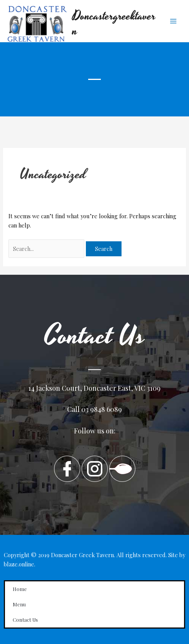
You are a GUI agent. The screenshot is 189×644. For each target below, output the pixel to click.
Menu (19, 604)
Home (20, 589)
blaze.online (19, 564)
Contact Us (25, 620)
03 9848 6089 (102, 409)
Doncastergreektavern (114, 24)
